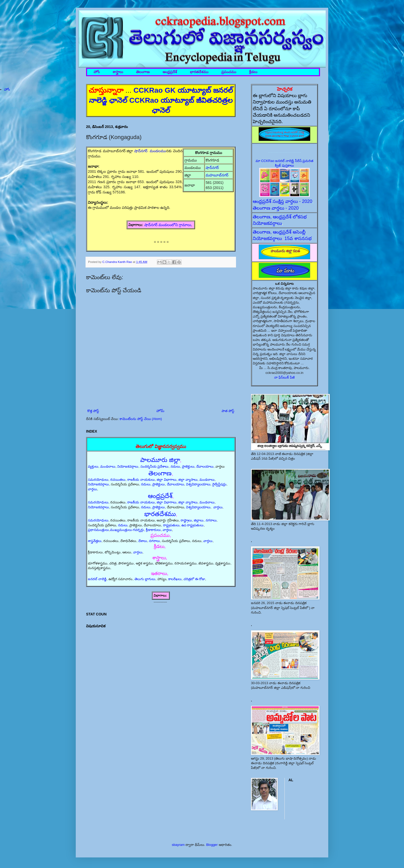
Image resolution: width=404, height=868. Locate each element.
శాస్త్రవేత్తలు (95, 541)
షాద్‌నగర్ (213, 168)
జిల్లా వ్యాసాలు (188, 480)
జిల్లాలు (199, 520)
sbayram (178, 845)
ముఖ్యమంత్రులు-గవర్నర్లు (127, 530)
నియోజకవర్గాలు (128, 466)
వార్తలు (92, 489)
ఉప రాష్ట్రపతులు (193, 525)
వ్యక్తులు (93, 466)
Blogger (212, 845)
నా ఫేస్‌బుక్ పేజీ (284, 377)
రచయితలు (118, 480)
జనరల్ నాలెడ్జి (97, 579)
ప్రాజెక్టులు (188, 466)
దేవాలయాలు (205, 466)
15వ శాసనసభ (298, 238)
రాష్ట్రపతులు (171, 525)
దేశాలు (143, 541)
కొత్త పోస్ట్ (93, 411)
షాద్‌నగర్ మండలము (150, 151)
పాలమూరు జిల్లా (160, 460)
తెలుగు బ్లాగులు (145, 579)
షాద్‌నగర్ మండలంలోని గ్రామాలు (168, 225)
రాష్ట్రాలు (186, 520)
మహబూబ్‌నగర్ (217, 175)
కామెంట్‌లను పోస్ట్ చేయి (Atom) (141, 419)
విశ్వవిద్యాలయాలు (198, 484)
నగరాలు (211, 520)
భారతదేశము (199, 72)
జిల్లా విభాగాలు (167, 480)
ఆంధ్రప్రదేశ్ (170, 72)
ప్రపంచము (229, 72)
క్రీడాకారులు (153, 530)
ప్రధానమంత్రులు (98, 530)
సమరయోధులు (98, 480)
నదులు (175, 466)
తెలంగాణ (143, 72)
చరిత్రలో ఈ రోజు (194, 579)
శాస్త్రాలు (118, 72)
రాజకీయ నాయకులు (141, 480)
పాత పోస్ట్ (228, 411)
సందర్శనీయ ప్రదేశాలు (155, 466)
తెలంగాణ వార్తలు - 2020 (276, 208)
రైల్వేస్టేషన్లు (219, 484)
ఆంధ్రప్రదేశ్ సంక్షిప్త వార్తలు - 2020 (283, 201)
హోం (97, 72)
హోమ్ (160, 411)
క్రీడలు (253, 72)
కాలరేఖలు (175, 579)
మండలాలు (108, 466)
